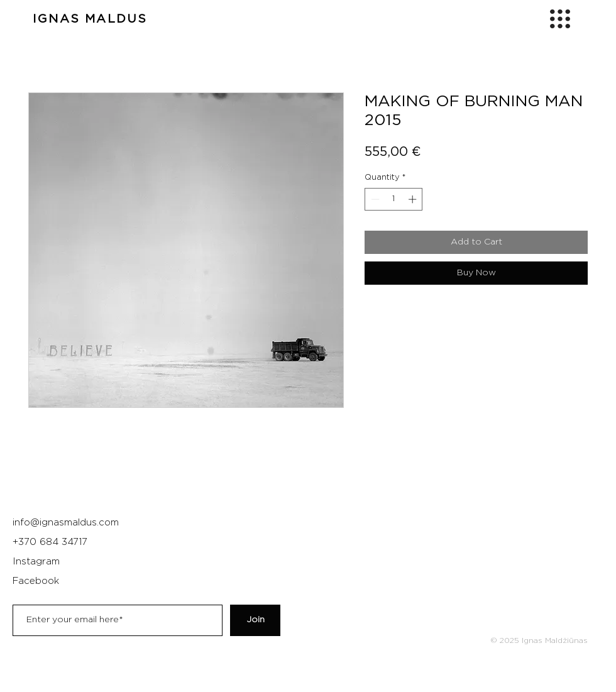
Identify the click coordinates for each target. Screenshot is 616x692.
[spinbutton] (394, 199)
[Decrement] (374, 199)
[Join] (255, 620)
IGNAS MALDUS (90, 19)
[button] (560, 19)
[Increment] (414, 199)
